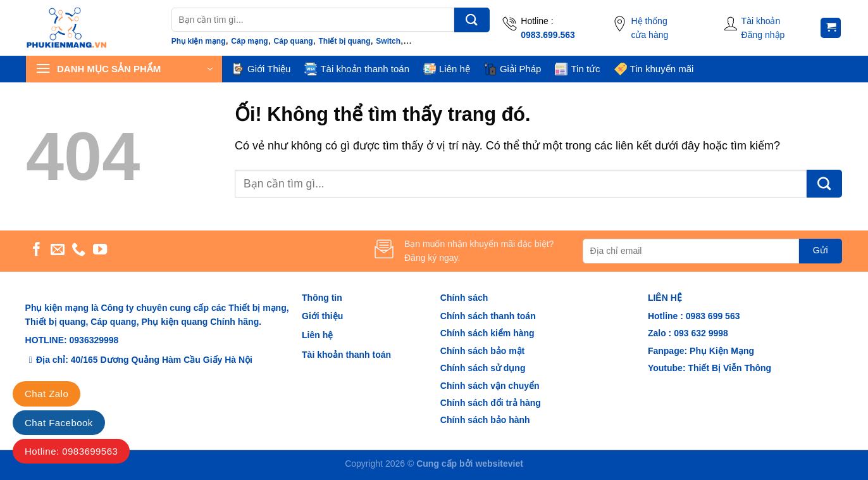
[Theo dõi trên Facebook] (37, 250)
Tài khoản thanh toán (357, 69)
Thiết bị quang (344, 41)
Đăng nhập (763, 35)
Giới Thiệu (261, 69)
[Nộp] (472, 20)
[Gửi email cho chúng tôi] (58, 250)
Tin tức (577, 69)
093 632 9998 (700, 333)
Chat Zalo (46, 394)
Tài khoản (761, 21)
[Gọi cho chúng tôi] (78, 250)
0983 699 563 (713, 316)
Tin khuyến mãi (654, 69)
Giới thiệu (322, 316)
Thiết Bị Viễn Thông (729, 368)
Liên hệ (447, 69)
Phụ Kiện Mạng (722, 351)
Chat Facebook (59, 423)
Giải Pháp (513, 69)
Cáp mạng (249, 41)
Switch (388, 41)
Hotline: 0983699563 (71, 451)
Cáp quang (294, 41)
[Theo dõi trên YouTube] (100, 250)
